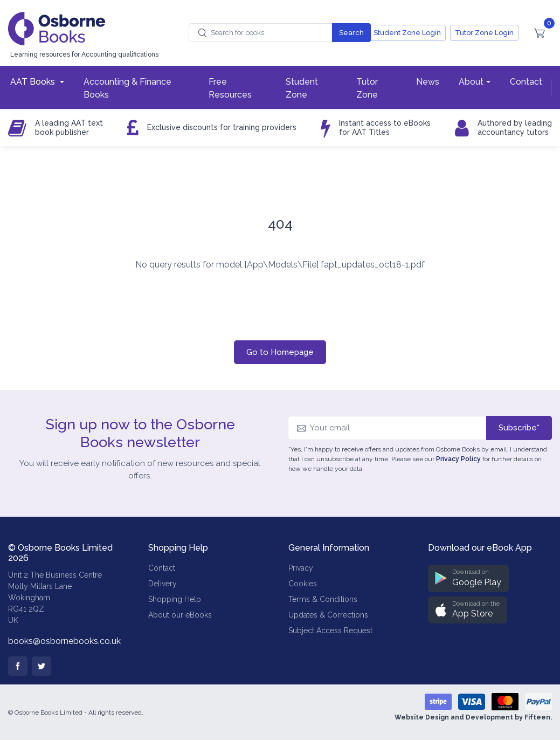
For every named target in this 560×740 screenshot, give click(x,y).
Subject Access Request (330, 631)
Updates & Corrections (328, 615)
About (471, 82)
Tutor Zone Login (484, 33)
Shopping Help (175, 599)
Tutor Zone (367, 88)
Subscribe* (519, 428)
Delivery (163, 584)
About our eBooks (180, 615)
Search (351, 33)
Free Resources (230, 88)
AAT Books (34, 82)
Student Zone (302, 88)
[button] (468, 578)
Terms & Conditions (323, 599)
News (428, 82)
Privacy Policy (458, 459)
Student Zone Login (407, 33)
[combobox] (260, 33)
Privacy (301, 568)
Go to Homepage (280, 352)
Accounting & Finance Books (127, 88)
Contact (526, 82)
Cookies (303, 584)
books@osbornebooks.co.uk (64, 641)
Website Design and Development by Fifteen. (473, 717)
